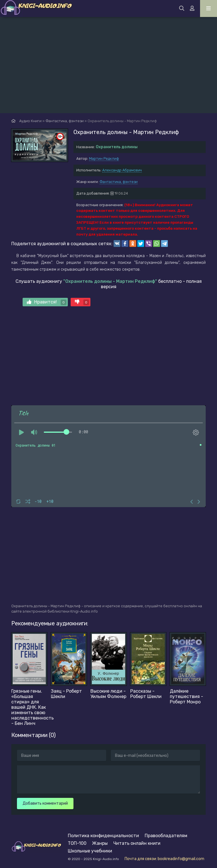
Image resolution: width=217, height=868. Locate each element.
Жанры (100, 843)
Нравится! (47, 302)
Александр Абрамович (122, 170)
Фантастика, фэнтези (119, 182)
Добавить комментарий (45, 803)
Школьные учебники (90, 851)
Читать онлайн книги (137, 843)
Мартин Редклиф (104, 159)
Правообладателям (166, 836)
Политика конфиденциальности (103, 836)
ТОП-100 (77, 843)
